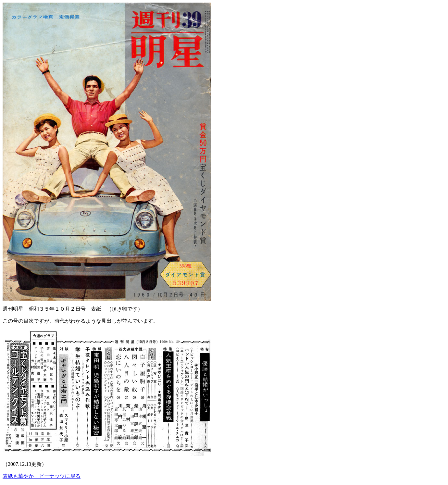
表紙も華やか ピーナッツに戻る (42, 476)
